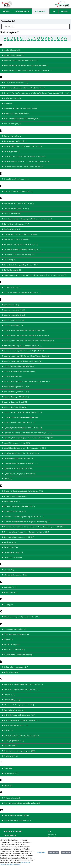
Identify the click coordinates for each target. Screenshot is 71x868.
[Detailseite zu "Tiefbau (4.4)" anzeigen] (35, 768)
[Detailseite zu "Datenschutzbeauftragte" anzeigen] (35, 136)
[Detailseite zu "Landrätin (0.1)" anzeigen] (35, 570)
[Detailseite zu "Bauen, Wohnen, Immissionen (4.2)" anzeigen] (35, 83)
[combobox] (35, 27)
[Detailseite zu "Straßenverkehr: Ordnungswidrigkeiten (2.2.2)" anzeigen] (35, 751)
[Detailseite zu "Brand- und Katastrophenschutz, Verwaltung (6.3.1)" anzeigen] (35, 119)
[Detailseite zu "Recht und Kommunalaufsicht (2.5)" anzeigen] (35, 667)
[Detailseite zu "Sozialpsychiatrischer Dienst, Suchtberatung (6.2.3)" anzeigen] (35, 736)
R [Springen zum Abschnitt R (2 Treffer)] (49, 38)
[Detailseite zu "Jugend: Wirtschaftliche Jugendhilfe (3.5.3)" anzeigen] (35, 469)
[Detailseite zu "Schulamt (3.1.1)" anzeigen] (35, 695)
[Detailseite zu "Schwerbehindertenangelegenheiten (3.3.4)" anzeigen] (35, 705)
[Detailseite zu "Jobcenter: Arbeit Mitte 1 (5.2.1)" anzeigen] (35, 310)
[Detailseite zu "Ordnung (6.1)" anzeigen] (35, 605)
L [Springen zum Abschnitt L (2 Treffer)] (32, 38)
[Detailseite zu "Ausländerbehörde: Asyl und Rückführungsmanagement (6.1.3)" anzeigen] (35, 65)
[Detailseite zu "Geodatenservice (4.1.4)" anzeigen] (35, 229)
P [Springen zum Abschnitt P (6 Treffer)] (46, 38)
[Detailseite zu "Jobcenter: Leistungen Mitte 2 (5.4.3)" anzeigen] (35, 392)
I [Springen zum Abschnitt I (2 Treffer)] (24, 38)
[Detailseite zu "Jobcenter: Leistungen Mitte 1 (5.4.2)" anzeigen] (35, 387)
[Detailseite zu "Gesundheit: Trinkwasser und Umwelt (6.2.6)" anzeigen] (35, 255)
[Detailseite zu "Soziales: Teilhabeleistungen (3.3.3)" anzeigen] (35, 725)
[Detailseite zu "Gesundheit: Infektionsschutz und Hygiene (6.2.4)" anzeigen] (35, 244)
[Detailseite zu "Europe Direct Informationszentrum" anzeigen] (35, 179)
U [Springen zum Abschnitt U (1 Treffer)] (58, 38)
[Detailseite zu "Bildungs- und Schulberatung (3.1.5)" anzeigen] (35, 113)
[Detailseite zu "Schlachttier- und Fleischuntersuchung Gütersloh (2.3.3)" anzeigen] (35, 684)
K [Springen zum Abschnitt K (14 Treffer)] (29, 38)
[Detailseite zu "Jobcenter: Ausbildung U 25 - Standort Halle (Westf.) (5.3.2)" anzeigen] (35, 351)
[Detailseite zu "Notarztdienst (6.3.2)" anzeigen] (35, 592)
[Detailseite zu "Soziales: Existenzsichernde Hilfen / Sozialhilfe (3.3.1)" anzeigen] (35, 720)
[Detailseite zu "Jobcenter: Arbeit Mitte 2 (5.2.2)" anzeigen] (35, 315)
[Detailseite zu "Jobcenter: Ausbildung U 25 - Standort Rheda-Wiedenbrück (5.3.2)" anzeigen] (35, 356)
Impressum (52, 835)
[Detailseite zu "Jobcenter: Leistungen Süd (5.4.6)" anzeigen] (35, 407)
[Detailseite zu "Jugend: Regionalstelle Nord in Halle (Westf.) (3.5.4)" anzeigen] (35, 453)
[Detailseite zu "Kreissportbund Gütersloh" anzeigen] (35, 558)
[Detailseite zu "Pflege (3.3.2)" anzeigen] (35, 639)
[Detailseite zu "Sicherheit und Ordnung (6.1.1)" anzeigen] (35, 710)
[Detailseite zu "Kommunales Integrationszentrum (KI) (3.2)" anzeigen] (35, 537)
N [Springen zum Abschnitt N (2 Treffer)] (35, 38)
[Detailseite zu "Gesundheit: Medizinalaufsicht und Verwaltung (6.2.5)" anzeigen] (35, 250)
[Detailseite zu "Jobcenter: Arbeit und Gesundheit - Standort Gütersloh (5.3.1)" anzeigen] (35, 330)
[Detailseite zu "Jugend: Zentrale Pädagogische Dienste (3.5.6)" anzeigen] (35, 474)
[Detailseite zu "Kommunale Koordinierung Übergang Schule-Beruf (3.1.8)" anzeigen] (35, 517)
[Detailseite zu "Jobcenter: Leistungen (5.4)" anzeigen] (35, 376)
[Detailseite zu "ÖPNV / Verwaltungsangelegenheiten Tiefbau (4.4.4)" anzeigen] (35, 617)
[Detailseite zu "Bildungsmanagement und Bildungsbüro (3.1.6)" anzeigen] (35, 108)
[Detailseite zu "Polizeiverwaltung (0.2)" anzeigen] (35, 644)
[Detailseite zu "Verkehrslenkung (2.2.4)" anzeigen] (35, 798)
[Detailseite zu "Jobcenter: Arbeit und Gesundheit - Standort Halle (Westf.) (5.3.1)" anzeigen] (35, 335)
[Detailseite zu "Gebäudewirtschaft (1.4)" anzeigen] (35, 214)
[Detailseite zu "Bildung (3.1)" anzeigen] (35, 103)
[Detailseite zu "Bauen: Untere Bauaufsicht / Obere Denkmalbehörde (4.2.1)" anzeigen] (35, 88)
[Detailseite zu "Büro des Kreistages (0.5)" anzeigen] (35, 124)
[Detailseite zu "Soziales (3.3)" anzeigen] (35, 730)
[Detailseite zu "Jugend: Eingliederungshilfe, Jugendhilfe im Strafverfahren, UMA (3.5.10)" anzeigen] (35, 438)
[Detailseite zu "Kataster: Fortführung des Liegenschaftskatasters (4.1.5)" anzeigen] (35, 491)
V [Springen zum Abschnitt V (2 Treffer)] (62, 38)
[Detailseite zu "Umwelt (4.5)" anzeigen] (35, 786)
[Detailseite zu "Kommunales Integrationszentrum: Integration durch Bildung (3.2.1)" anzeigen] (35, 522)
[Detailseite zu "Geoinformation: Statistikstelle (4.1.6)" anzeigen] (35, 239)
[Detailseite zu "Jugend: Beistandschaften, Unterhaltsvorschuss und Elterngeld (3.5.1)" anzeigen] (35, 433)
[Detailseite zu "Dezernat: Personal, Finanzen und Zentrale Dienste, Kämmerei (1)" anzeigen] (35, 162)
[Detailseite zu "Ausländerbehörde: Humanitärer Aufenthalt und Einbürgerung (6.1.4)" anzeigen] (35, 71)
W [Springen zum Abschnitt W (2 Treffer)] (65, 38)
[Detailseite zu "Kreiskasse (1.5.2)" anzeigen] (35, 542)
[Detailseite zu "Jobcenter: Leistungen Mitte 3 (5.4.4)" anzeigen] (35, 397)
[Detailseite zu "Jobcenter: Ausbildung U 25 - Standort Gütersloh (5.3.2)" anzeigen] (35, 346)
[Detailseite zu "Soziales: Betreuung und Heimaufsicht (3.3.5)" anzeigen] (35, 715)
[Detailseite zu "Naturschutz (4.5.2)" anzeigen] (35, 587)
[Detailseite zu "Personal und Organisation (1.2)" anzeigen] (35, 629)
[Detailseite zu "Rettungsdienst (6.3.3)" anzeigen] (35, 672)
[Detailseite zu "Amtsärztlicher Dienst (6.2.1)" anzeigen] (35, 55)
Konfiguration (41, 852)
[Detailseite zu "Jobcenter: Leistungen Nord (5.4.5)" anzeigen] (35, 402)
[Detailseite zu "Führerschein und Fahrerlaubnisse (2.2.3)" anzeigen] (35, 191)
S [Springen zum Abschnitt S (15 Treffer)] (52, 38)
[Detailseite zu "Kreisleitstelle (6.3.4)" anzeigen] (35, 547)
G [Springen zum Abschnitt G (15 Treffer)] (21, 38)
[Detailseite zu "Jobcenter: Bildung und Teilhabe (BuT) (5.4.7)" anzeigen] (35, 366)
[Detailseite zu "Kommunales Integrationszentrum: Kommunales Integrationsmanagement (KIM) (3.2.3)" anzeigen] (35, 527)
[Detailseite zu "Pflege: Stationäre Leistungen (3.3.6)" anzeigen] (35, 634)
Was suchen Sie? (8, 21)
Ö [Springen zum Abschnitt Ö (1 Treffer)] (42, 38)
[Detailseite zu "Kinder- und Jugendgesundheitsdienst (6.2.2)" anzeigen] (35, 506)
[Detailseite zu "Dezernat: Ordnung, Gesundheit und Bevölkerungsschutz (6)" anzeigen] (35, 156)
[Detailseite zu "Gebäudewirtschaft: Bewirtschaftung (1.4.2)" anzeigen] (35, 204)
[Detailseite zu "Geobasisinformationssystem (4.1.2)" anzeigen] (35, 224)
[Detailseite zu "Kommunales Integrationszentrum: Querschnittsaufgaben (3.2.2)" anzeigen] (35, 532)
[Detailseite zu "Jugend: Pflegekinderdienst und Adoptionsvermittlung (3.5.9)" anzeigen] (35, 448)
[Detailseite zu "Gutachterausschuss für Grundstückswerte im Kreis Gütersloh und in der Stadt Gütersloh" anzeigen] (35, 275)
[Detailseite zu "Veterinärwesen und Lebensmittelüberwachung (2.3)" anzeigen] (35, 803)
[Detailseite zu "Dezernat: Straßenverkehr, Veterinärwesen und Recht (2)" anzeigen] (35, 167)
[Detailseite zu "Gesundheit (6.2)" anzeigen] (35, 260)
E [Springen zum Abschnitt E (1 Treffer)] (15, 38)
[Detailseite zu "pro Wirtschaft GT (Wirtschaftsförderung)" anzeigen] (35, 655)
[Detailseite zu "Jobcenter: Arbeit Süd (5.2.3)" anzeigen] (35, 325)
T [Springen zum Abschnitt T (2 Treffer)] (55, 38)
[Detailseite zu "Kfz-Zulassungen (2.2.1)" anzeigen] (35, 501)
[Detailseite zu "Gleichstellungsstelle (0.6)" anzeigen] (35, 270)
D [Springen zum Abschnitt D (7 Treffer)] (12, 38)
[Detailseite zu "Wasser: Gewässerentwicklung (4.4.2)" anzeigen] (35, 815)
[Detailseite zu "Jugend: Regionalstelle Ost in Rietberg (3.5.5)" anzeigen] (35, 458)
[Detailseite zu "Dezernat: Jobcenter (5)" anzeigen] (35, 151)
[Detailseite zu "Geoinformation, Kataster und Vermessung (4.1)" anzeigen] (35, 234)
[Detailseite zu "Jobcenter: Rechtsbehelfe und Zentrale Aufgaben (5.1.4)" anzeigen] (35, 412)
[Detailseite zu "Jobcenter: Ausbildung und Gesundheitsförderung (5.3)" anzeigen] (35, 361)
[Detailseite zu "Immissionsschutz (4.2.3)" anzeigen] (35, 287)
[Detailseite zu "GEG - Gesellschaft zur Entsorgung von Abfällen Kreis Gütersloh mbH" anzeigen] (35, 219)
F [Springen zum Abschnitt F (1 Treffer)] (18, 38)
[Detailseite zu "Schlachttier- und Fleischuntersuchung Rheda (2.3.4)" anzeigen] (35, 690)
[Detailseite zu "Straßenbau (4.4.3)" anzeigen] (35, 746)
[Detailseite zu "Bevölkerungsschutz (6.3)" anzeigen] (35, 98)
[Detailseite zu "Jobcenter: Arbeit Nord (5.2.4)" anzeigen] (35, 320)
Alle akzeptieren (53, 852)
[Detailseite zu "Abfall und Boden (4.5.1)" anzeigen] (35, 50)
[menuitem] (6, 11)
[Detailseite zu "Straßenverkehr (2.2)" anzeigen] (35, 756)
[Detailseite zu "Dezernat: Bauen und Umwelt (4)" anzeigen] (35, 141)
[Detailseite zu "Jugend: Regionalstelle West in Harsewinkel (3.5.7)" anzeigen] (35, 463)
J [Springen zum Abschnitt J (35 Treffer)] (26, 38)
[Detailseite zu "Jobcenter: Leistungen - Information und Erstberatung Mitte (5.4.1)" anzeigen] (35, 382)
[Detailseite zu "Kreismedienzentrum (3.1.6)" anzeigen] (35, 552)
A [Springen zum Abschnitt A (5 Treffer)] (5, 38)
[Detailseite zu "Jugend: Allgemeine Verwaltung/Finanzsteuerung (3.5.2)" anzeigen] (35, 428)
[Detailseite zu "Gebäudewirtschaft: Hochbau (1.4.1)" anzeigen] (35, 209)
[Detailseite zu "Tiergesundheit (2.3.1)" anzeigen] (35, 773)
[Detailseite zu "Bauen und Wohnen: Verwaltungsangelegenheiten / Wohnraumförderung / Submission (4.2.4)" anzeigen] (35, 93)
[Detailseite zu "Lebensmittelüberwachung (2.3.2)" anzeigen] (35, 575)
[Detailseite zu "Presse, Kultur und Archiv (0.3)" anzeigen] (35, 650)
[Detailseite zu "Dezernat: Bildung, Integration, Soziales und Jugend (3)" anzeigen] (35, 146)
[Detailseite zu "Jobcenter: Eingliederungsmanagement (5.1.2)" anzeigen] (35, 371)
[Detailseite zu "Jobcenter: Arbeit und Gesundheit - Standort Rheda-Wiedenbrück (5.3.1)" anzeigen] (35, 341)
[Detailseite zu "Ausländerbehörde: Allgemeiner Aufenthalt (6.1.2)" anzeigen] (35, 60)
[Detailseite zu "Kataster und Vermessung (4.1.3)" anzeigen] (35, 496)
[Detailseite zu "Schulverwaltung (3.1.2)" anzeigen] (35, 700)
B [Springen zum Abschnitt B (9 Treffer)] (8, 38)
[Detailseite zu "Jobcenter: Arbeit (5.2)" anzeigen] (35, 305)
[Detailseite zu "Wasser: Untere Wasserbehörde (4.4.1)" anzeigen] (35, 820)
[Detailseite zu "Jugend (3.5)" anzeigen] (35, 479)
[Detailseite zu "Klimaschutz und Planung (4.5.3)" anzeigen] (35, 511)
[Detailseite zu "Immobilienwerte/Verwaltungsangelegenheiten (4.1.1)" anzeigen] (35, 293)
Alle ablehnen (66, 852)
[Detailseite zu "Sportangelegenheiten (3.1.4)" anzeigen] (35, 741)
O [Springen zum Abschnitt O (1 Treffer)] (39, 38)
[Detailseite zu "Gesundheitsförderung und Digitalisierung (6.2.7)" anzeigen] (35, 265)
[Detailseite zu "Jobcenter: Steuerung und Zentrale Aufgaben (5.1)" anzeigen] (35, 417)
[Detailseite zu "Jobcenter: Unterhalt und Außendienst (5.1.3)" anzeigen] (35, 422)
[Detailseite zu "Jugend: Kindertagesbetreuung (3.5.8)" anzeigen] (35, 443)
